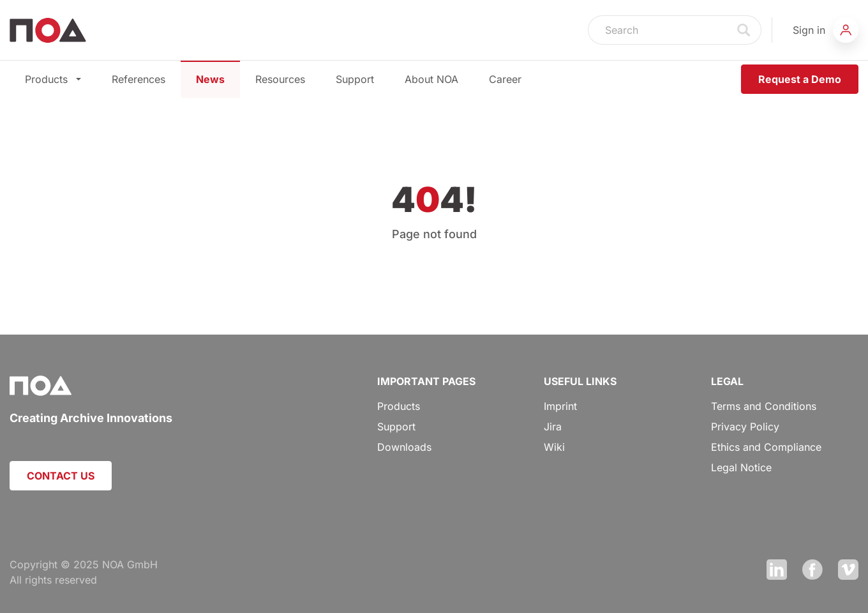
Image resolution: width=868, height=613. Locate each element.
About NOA (431, 79)
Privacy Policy (745, 427)
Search (745, 30)
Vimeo (848, 570)
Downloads (404, 447)
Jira (553, 427)
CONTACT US (61, 476)
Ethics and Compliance (766, 447)
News (210, 79)
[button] (826, 30)
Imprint (560, 406)
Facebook (812, 570)
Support (355, 79)
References (138, 79)
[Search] (658, 30)
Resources (280, 79)
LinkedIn (777, 570)
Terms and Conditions (764, 406)
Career (505, 79)
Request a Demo (800, 79)
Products (53, 79)
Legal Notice (741, 467)
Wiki (554, 447)
